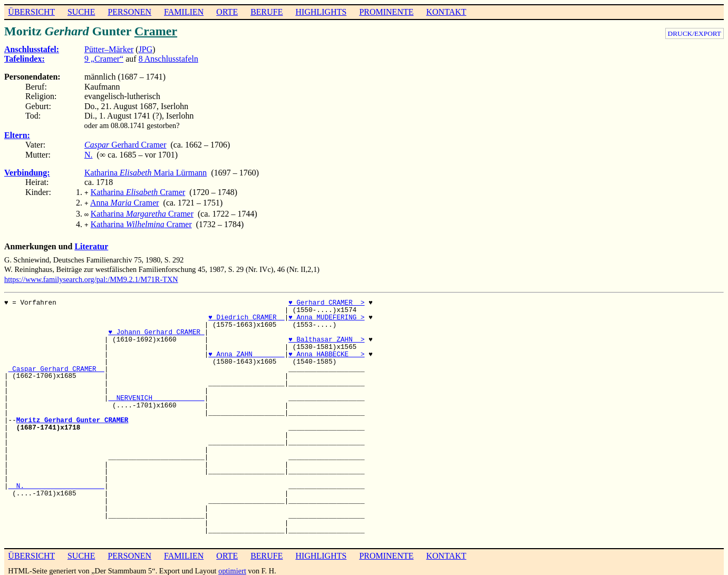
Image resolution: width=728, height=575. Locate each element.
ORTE (227, 12)
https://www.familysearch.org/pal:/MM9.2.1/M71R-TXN (91, 275)
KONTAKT (446, 12)
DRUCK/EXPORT (695, 33)
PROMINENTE (386, 12)
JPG (146, 49)
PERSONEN (129, 12)
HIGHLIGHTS (321, 12)
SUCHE (81, 12)
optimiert (232, 567)
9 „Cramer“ (104, 59)
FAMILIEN (184, 12)
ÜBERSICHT (31, 12)
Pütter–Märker (109, 49)
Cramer (156, 31)
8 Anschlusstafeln (168, 59)
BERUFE (266, 12)
